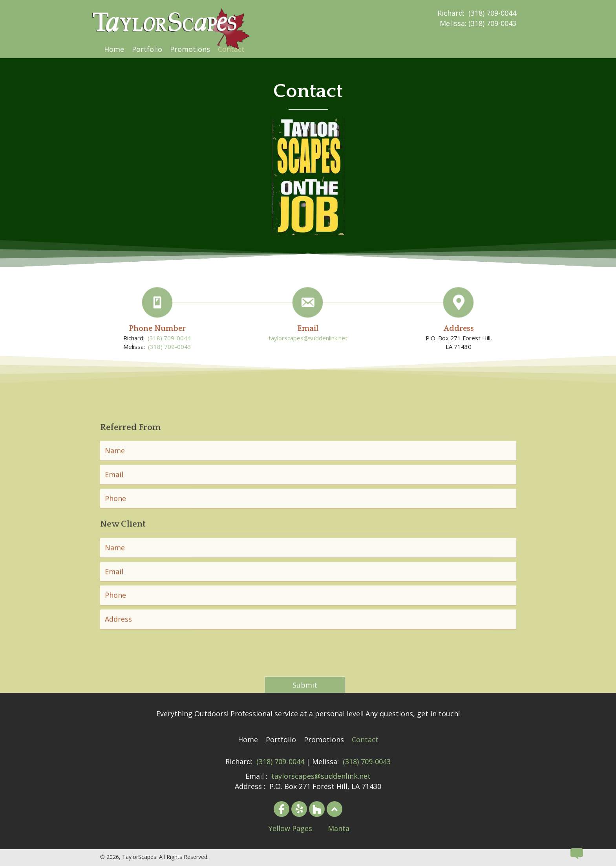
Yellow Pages (290, 828)
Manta (339, 828)
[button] (281, 809)
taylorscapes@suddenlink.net (308, 354)
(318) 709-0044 (492, 13)
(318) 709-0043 (492, 23)
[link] (114, 49)
